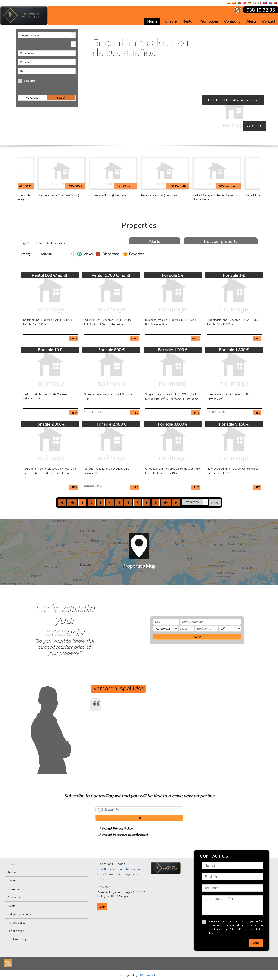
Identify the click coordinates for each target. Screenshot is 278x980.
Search (61, 98)
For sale (170, 21)
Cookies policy (17, 939)
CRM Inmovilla (147, 975)
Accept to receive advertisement (125, 835)
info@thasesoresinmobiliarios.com (120, 869)
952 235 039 (105, 887)
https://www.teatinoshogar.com (118, 874)
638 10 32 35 (106, 879)
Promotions (209, 21)
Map (102, 907)
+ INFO (73, 338)
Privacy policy (16, 923)
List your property (221, 241)
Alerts (251, 21)
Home (152, 21)
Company (232, 21)
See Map (30, 81)
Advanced (32, 98)
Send (139, 818)
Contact (269, 21)
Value (197, 636)
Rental (188, 21)
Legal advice (16, 931)
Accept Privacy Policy (117, 828)
